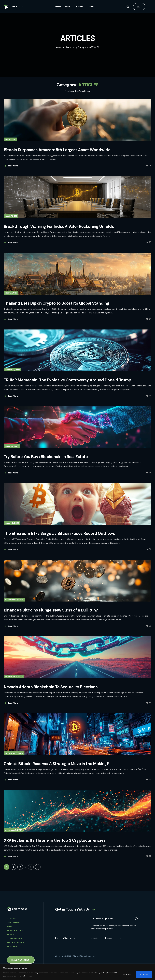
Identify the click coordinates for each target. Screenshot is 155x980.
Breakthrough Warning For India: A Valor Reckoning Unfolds (59, 226)
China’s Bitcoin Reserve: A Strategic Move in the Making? (56, 764)
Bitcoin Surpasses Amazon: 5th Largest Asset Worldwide (57, 150)
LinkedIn (94, 938)
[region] (77, 972)
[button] (128, 7)
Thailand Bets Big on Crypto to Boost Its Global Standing (56, 303)
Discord (109, 938)
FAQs (10, 926)
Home (58, 47)
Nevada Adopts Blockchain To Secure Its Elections (51, 687)
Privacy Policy (15, 930)
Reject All (127, 974)
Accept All (144, 974)
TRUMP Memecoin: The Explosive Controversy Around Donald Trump (67, 380)
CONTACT (12, 918)
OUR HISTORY (14, 922)
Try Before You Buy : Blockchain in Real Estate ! (47, 457)
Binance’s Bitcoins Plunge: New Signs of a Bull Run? (51, 610)
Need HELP (12, 947)
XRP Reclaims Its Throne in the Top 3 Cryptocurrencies (55, 840)
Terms (10, 934)
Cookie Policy (15, 939)
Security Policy (16, 943)
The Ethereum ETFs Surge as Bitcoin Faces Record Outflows (59, 533)
